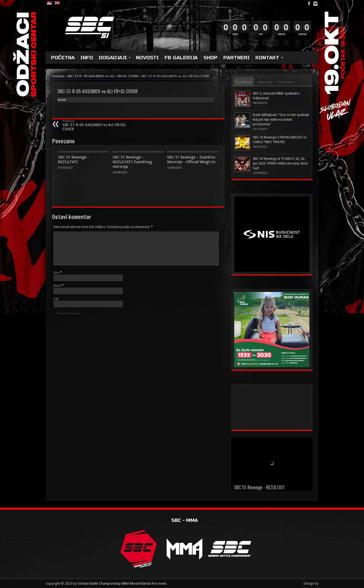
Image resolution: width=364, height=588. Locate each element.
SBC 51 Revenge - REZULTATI (74, 160)
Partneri (236, 58)
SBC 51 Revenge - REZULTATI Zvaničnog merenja (132, 162)
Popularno (244, 82)
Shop (210, 58)
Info (87, 58)
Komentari (286, 82)
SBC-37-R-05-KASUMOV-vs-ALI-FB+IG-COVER (94, 125)
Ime (56, 272)
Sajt (56, 299)
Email (57, 286)
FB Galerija (181, 58)
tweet (62, 100)
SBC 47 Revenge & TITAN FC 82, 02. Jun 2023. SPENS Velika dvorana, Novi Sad (280, 163)
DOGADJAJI (115, 58)
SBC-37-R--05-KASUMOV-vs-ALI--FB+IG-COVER (102, 76)
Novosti (147, 58)
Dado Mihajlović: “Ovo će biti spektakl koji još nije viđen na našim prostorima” (281, 119)
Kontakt (269, 58)
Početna (63, 58)
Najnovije (265, 82)
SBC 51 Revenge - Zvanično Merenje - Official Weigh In (191, 160)
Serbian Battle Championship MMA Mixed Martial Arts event (122, 583)
